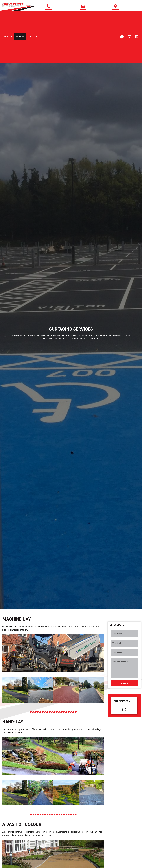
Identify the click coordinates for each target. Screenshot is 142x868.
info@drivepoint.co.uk (98, 7)
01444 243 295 (60, 7)
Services (20, 37)
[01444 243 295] (48, 6)
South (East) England (131, 7)
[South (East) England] (116, 6)
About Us (8, 37)
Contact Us (33, 37)
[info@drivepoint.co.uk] (83, 6)
